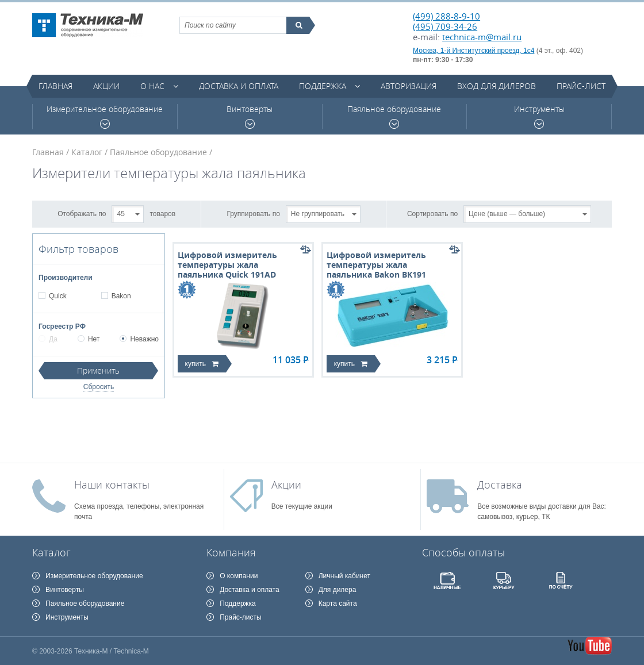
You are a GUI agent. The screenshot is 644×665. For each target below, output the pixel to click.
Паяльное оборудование (394, 116)
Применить (98, 370)
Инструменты (539, 116)
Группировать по (254, 213)
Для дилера (338, 590)
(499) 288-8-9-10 (446, 16)
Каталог (87, 152)
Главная (55, 86)
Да (48, 339)
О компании (239, 576)
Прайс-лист (581, 86)
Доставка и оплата (239, 86)
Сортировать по (432, 213)
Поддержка (323, 86)
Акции (106, 86)
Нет (89, 339)
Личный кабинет (344, 576)
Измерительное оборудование (105, 116)
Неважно (139, 339)
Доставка (500, 485)
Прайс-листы (241, 617)
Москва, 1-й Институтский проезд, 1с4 (474, 51)
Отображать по (82, 213)
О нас (152, 86)
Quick (57, 296)
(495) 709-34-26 (445, 26)
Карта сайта (338, 604)
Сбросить (99, 387)
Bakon (121, 296)
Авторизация (409, 86)
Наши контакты (112, 485)
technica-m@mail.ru (482, 37)
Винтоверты (250, 116)
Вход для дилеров (497, 86)
